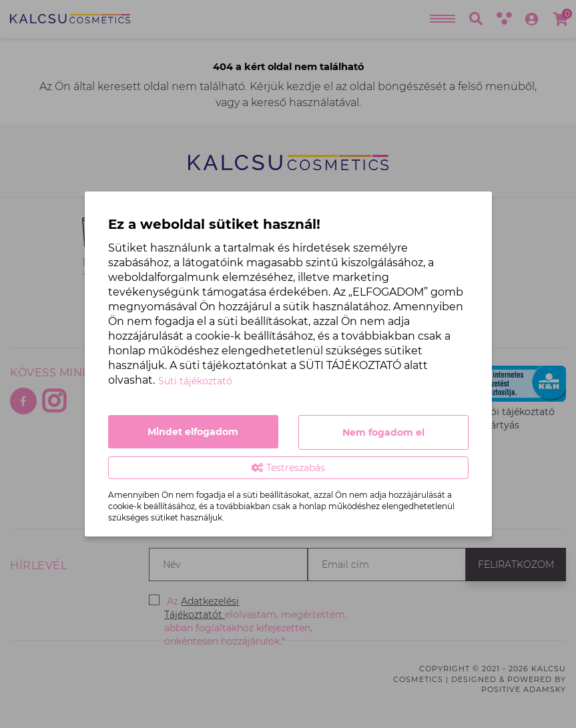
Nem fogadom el (383, 432)
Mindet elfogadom (193, 432)
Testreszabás (288, 468)
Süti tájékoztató (195, 381)
